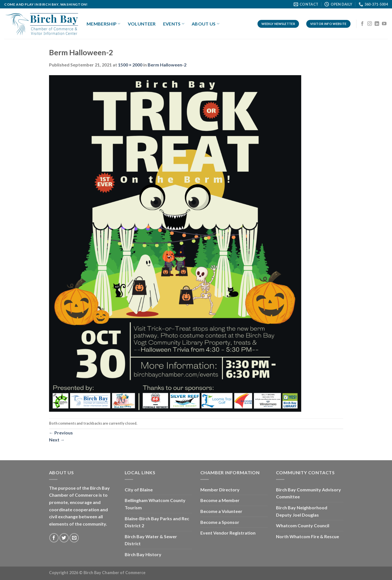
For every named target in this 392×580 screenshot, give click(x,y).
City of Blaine (139, 490)
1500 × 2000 (130, 65)
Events (174, 24)
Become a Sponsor (220, 522)
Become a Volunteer (221, 511)
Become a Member (220, 500)
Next (57, 440)
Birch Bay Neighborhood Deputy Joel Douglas (302, 511)
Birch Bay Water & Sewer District (151, 540)
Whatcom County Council (303, 525)
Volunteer (142, 24)
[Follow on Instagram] (370, 24)
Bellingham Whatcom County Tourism (155, 504)
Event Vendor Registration (228, 533)
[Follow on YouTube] (384, 24)
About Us (206, 24)
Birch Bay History (143, 554)
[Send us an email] (74, 538)
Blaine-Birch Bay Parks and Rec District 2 (157, 522)
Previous (61, 433)
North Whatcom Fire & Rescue (308, 536)
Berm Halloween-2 (167, 65)
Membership (104, 24)
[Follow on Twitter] (64, 538)
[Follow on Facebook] (362, 24)
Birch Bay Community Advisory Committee (309, 493)
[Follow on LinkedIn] (377, 24)
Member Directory (220, 490)
